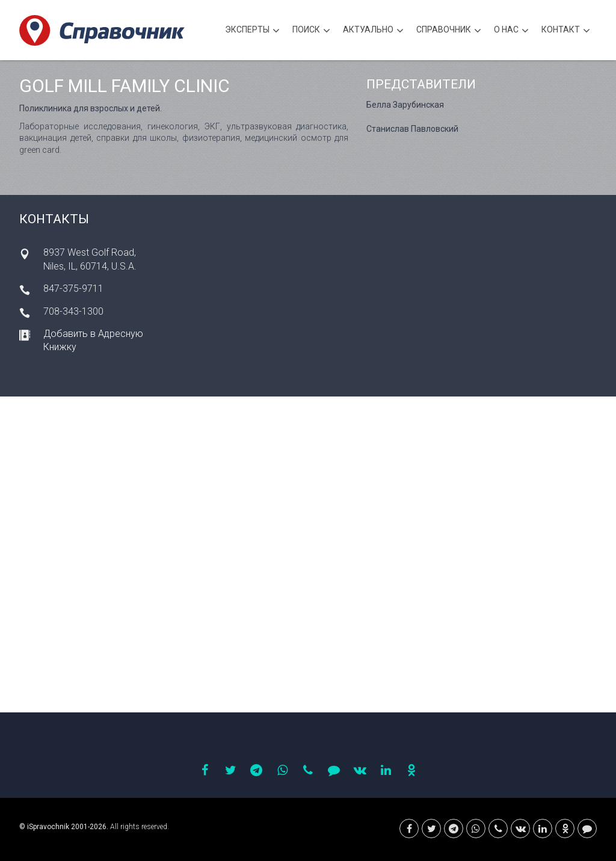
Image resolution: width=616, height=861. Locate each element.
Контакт (566, 31)
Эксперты (252, 31)
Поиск (311, 31)
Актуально (373, 31)
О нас (511, 31)
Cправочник (449, 31)
